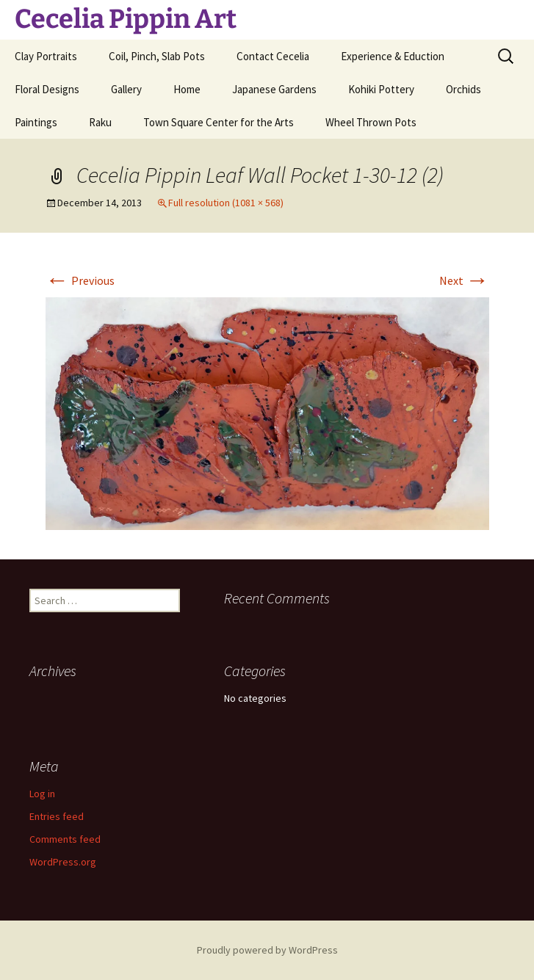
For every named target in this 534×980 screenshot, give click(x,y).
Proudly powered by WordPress (267, 950)
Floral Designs (47, 89)
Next (464, 280)
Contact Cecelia (273, 56)
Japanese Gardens (274, 89)
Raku (100, 122)
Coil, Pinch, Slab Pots (157, 56)
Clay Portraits (46, 56)
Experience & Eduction (393, 56)
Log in (42, 794)
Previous (80, 280)
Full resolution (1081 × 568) (226, 203)
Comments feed (65, 839)
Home (187, 89)
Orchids (463, 89)
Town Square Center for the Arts (219, 122)
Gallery (126, 89)
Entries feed (57, 816)
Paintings (36, 122)
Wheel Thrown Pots (371, 122)
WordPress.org (63, 862)
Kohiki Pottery (381, 89)
